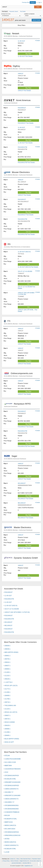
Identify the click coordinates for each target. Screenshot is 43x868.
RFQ (28, 264)
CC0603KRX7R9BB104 (12, 812)
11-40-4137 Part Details (25, 56)
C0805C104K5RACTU (12, 789)
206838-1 (8, 646)
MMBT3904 (8, 766)
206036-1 (8, 649)
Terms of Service (15, 861)
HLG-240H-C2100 (10, 762)
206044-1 (8, 662)
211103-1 (8, 709)
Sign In (40, 2)
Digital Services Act (24, 861)
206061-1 (8, 656)
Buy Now (28, 54)
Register (33, 2)
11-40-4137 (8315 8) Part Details (28, 267)
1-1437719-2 (9, 682)
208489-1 (8, 696)
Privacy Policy (6, 861)
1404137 (20, 74)
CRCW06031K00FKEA (12, 832)
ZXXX (6, 772)
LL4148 (7, 852)
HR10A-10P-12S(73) (11, 686)
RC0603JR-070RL (10, 849)
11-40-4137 (21, 41)
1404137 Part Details (24, 91)
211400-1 (8, 672)
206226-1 (8, 679)
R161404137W (22, 147)
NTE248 (7, 756)
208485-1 (8, 735)
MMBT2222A (9, 822)
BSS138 (7, 815)
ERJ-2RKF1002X (10, 829)
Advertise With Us (27, 863)
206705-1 (8, 659)
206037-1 (8, 666)
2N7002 (7, 839)
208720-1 (8, 719)
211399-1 (8, 692)
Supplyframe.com (28, 866)
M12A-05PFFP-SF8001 (12, 739)
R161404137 (22, 108)
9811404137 (22, 503)
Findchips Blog (26, 2)
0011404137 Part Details (25, 499)
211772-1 (8, 689)
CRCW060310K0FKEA (12, 776)
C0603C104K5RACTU (12, 799)
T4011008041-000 (10, 706)
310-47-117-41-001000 (25, 271)
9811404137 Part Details (25, 518)
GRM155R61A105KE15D (12, 835)
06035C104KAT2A (10, 842)
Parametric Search (36, 859)
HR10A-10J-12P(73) (11, 712)
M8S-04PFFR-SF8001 (11, 652)
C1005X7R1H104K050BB (13, 759)
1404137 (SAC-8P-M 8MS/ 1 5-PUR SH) (17, 612)
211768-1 (8, 699)
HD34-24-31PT (9, 742)
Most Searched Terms (26, 859)
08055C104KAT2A (10, 825)
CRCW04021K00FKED (12, 786)
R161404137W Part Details (26, 162)
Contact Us (13, 859)
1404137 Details (36, 20)
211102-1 (8, 676)
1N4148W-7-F (9, 792)
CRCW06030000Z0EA (12, 805)
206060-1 (8, 669)
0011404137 (22, 483)
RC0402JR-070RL (10, 779)
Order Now (28, 232)
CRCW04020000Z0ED (12, 809)
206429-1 (8, 725)
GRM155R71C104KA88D (12, 795)
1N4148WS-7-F (9, 802)
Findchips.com (3, 3)
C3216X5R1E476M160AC (13, 769)
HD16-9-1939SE (10, 722)
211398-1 (8, 732)
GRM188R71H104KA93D (12, 782)
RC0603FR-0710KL (11, 819)
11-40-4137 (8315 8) (24, 252)
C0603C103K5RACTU (12, 845)
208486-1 (8, 729)
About (18, 859)
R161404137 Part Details (26, 123)
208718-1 (8, 702)
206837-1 (8, 715)
